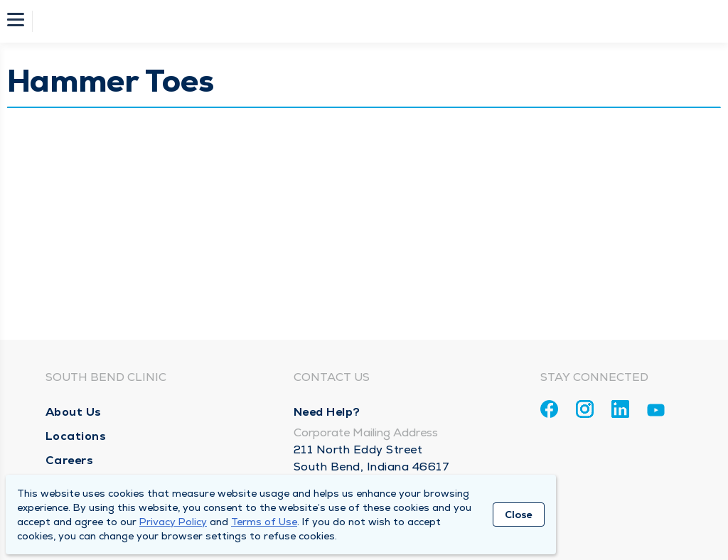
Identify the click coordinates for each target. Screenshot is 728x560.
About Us (74, 412)
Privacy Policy (173, 522)
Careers (70, 460)
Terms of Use (264, 522)
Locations (76, 436)
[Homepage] (373, 21)
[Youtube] (656, 413)
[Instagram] (585, 409)
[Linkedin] (620, 409)
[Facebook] (549, 409)
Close (519, 515)
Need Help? (327, 412)
